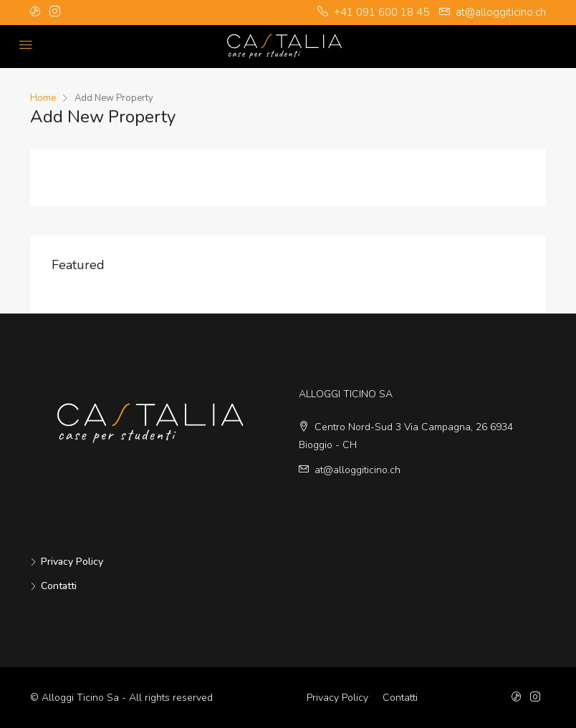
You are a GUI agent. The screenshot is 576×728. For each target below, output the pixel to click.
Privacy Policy (72, 562)
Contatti (59, 586)
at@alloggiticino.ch (357, 470)
